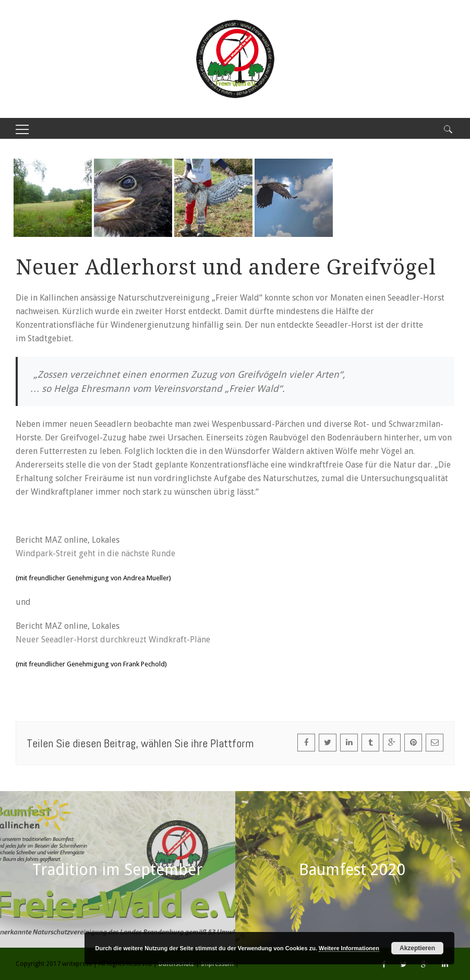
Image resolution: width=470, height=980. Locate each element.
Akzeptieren (417, 948)
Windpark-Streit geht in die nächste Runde (95, 553)
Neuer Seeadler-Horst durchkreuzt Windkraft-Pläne (113, 640)
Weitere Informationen (349, 948)
